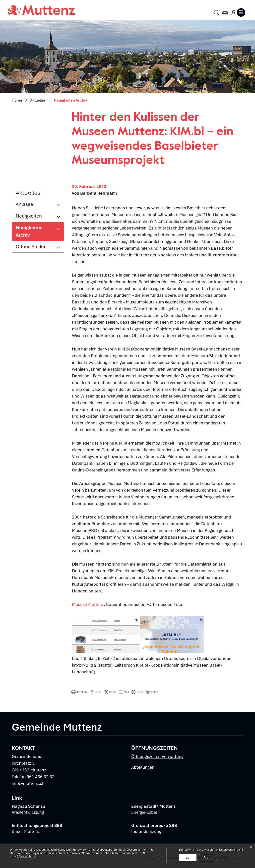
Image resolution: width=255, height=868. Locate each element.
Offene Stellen (31, 247)
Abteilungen (143, 767)
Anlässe (24, 204)
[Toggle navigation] (242, 12)
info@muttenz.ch (28, 783)
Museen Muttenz (88, 604)
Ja (188, 858)
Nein (208, 858)
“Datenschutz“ (27, 856)
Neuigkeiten (29, 216)
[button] (79, 692)
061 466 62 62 (41, 777)
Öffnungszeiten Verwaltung (157, 756)
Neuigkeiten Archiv (32, 233)
